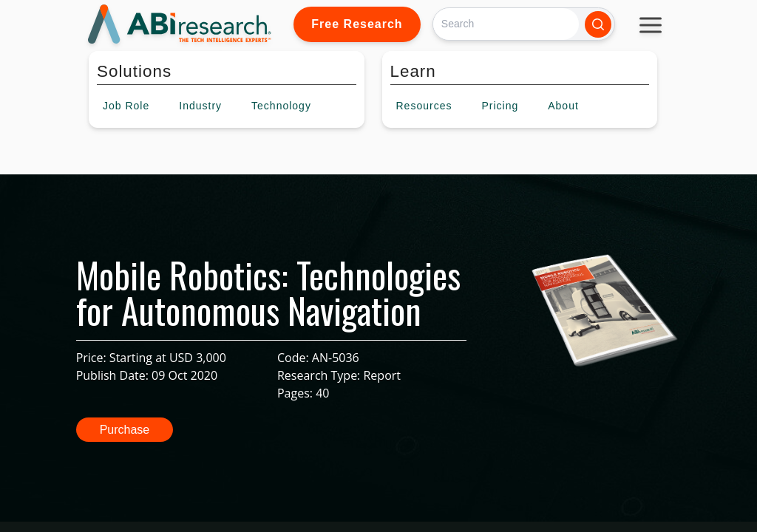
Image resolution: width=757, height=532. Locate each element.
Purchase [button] (125, 430)
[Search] (506, 24)
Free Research (357, 24)
